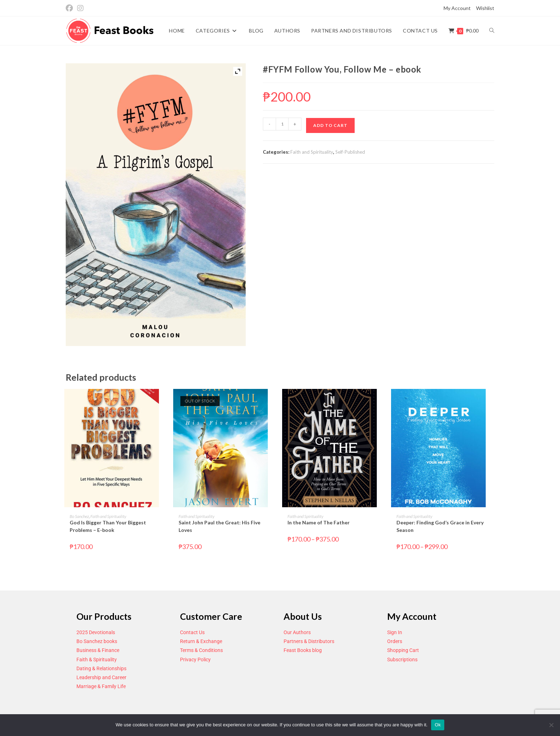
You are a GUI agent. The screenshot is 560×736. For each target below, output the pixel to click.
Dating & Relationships (101, 668)
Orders (395, 641)
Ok (438, 725)
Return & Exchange (201, 641)
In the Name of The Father (319, 522)
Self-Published (350, 152)
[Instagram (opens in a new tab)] (80, 8)
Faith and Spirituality (312, 152)
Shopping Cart (403, 650)
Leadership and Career (101, 677)
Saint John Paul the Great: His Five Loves (219, 526)
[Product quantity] (282, 124)
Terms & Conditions (201, 650)
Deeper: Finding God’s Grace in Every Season (440, 526)
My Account (457, 8)
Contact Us (192, 632)
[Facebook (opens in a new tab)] (70, 8)
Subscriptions (402, 660)
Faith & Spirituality (97, 660)
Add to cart (330, 125)
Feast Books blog (303, 650)
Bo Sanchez (79, 516)
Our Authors (297, 632)
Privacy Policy (195, 660)
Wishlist (485, 8)
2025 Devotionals (96, 632)
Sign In (395, 632)
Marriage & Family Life (101, 686)
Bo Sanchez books (97, 641)
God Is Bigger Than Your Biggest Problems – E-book (108, 526)
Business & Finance (98, 650)
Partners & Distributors (309, 641)
